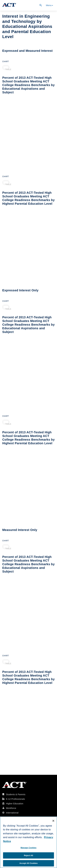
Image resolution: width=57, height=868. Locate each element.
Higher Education (15, 804)
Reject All (28, 855)
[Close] (53, 821)
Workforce (11, 808)
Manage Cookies (28, 848)
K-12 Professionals (15, 799)
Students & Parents (16, 794)
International (12, 813)
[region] (28, 842)
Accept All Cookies (29, 863)
